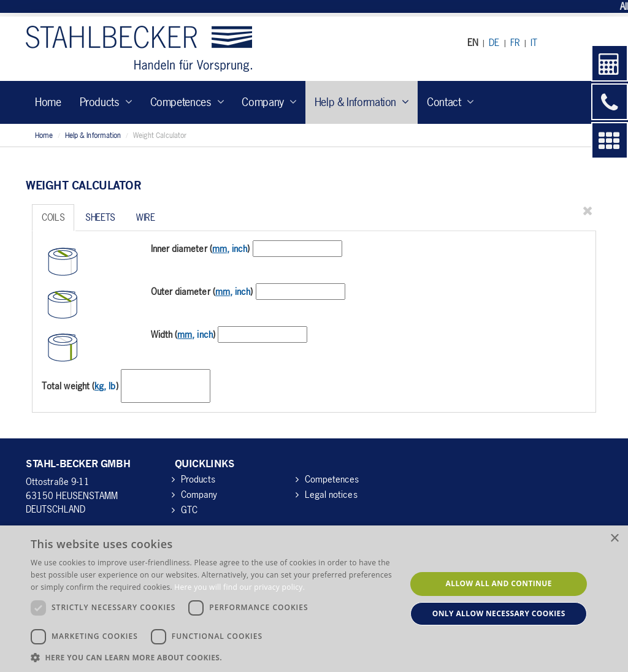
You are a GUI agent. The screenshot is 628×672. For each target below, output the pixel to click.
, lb (105, 386)
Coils (53, 217)
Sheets (100, 217)
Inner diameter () (201, 248)
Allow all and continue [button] (499, 583)
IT (534, 42)
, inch (230, 248)
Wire (146, 217)
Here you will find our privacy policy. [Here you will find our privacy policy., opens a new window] (239, 587)
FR (515, 42)
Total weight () (80, 386)
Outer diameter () (202, 291)
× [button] (614, 539)
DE (494, 42)
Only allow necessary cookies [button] (499, 613)
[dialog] (314, 599)
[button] (213, 657)
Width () (183, 334)
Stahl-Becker (139, 49)
